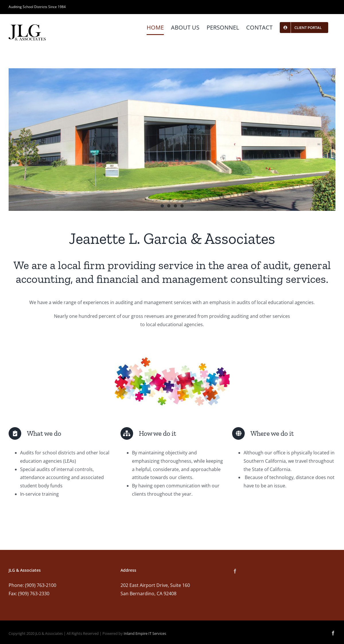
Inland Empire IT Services (145, 633)
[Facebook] (235, 571)
